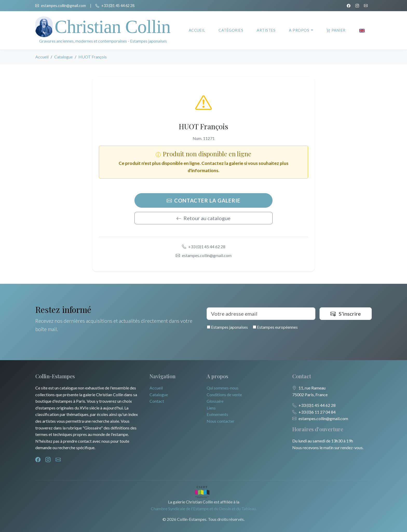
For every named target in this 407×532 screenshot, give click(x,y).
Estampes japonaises (227, 327)
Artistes (266, 30)
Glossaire (215, 401)
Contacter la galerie (203, 200)
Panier (336, 30)
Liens (211, 408)
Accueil (197, 30)
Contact (157, 401)
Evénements (217, 414)
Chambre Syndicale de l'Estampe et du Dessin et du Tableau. (204, 509)
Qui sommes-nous (223, 388)
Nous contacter (221, 421)
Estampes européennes (275, 327)
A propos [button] (300, 30)
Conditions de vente (224, 395)
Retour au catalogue (203, 218)
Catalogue (63, 57)
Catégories (231, 30)
